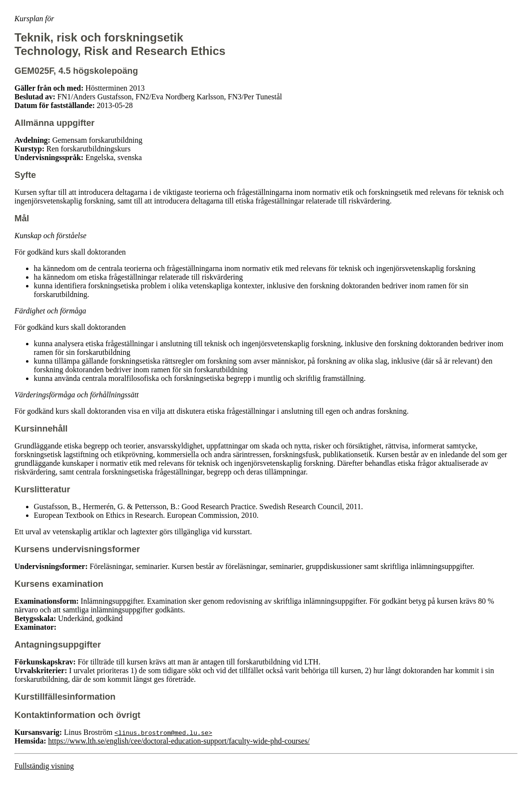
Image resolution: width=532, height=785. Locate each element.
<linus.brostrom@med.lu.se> (164, 732)
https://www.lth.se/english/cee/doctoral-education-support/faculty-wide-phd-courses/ (179, 741)
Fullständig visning (44, 766)
